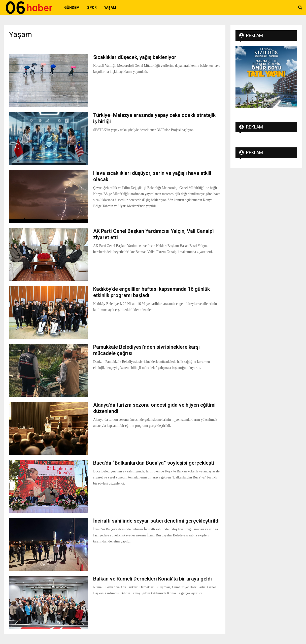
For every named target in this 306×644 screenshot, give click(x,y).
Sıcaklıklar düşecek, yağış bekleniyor (135, 57)
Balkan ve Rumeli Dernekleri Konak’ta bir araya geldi (152, 579)
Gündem (72, 8)
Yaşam (110, 8)
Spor (92, 8)
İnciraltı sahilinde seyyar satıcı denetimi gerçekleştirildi (156, 521)
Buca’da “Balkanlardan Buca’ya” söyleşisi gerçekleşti (154, 463)
